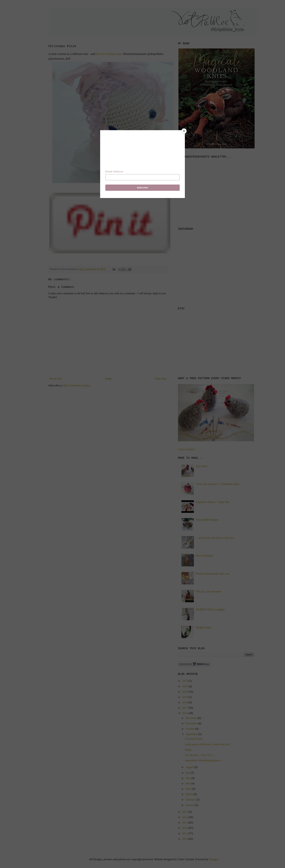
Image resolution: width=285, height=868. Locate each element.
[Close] (184, 131)
